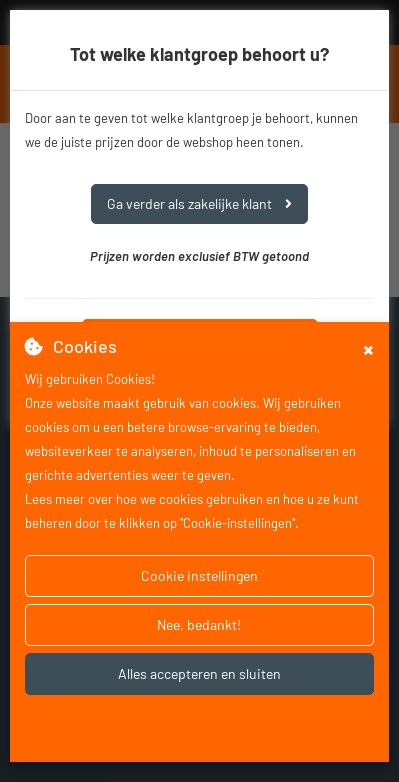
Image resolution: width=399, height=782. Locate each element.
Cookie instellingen (199, 575)
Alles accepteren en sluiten (199, 673)
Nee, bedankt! (199, 624)
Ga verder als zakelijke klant (199, 203)
